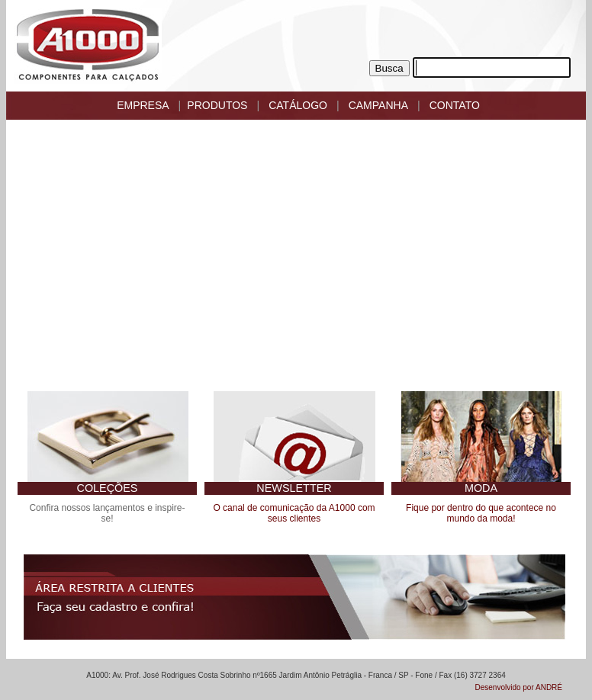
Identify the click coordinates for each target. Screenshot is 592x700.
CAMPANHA (378, 105)
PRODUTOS (217, 105)
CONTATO (455, 105)
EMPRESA (143, 105)
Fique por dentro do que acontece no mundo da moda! (481, 513)
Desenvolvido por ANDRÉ (519, 687)
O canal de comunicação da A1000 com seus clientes (294, 513)
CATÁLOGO (298, 105)
